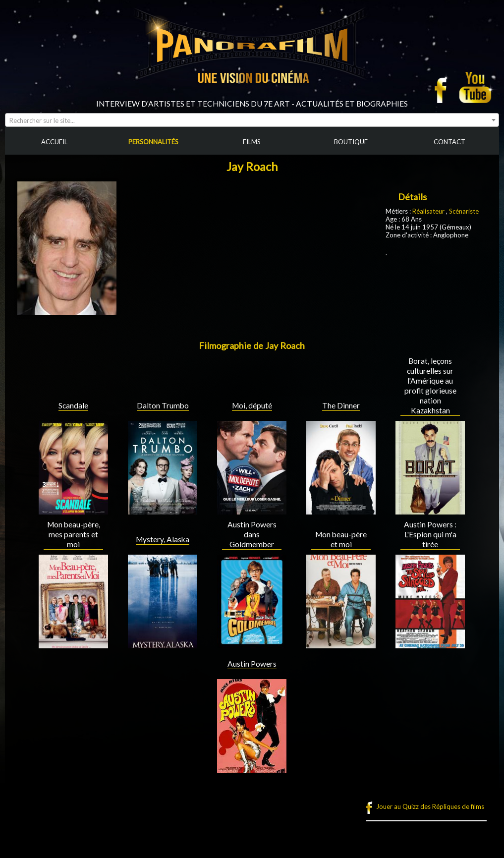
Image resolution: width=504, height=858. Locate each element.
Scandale (73, 405)
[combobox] (252, 120)
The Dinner (341, 405)
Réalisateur (428, 211)
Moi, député (252, 405)
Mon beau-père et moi (341, 539)
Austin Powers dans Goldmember (252, 534)
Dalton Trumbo (163, 405)
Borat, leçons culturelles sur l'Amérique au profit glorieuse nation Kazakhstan (430, 386)
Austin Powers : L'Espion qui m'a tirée (430, 534)
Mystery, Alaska (163, 539)
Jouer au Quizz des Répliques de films (430, 806)
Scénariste (464, 211)
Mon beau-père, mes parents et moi (74, 534)
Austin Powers (252, 664)
